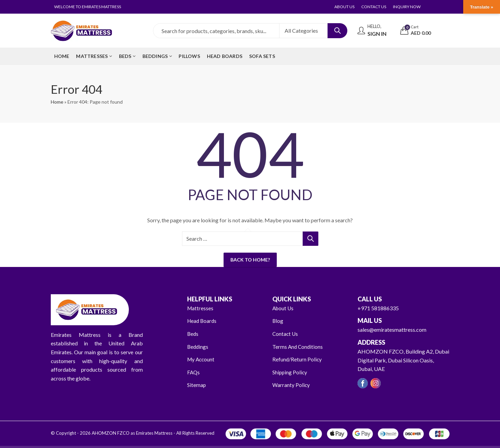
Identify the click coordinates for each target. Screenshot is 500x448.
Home (57, 102)
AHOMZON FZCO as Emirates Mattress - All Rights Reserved (152, 433)
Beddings (198, 347)
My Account (202, 359)
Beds (193, 334)
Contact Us (286, 334)
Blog (278, 321)
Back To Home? (250, 260)
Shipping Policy (290, 372)
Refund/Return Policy (297, 359)
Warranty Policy (291, 385)
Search (337, 31)
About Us (284, 308)
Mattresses (201, 308)
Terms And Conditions (298, 347)
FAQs (194, 372)
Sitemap (197, 385)
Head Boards (203, 321)
